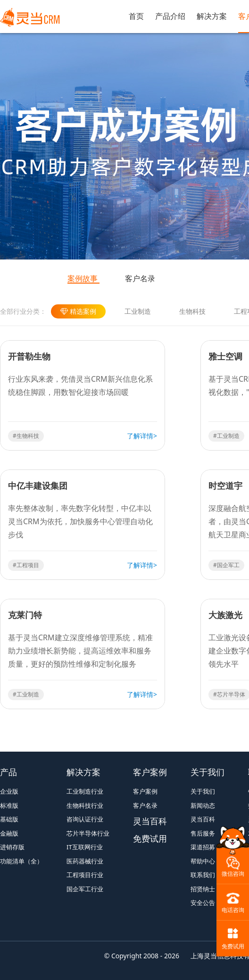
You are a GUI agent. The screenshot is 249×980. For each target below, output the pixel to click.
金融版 (9, 833)
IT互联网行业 (85, 847)
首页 (136, 16)
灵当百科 (150, 821)
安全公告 (203, 903)
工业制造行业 (85, 791)
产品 (8, 772)
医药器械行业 (85, 861)
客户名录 (140, 279)
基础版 (9, 819)
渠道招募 (203, 847)
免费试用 (150, 838)
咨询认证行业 (85, 819)
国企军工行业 (85, 889)
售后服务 (203, 833)
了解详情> (142, 436)
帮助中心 (203, 861)
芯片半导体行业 (88, 833)
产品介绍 (170, 16)
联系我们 (203, 875)
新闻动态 (203, 805)
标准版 (9, 805)
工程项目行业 (85, 875)
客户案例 (150, 772)
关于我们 (207, 772)
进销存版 (12, 847)
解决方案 (212, 16)
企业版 (9, 791)
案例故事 (83, 279)
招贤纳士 (203, 889)
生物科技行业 (85, 805)
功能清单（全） (21, 861)
